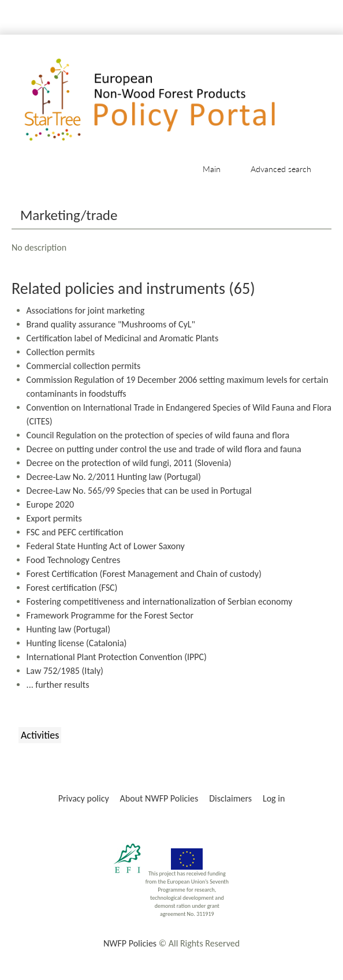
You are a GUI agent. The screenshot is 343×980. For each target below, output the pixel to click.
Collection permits (61, 352)
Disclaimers (230, 798)
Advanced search (281, 169)
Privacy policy (84, 798)
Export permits (54, 518)
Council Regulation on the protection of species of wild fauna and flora (158, 435)
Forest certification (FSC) (72, 588)
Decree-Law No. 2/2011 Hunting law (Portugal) (114, 477)
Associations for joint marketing (86, 310)
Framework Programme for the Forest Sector (110, 615)
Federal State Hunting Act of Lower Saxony (106, 546)
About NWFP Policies (159, 798)
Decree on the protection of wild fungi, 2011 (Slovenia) (129, 463)
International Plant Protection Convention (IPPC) (117, 657)
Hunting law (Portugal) (68, 629)
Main (212, 169)
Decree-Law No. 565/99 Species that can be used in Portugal (139, 491)
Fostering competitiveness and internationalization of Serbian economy (160, 601)
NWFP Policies (130, 943)
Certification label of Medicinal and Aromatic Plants (123, 338)
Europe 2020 (50, 504)
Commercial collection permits (84, 366)
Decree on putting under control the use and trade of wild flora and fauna (164, 449)
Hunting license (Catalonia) (77, 643)
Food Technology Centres (74, 560)
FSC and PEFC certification (75, 532)
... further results (58, 685)
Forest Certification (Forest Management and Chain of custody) (144, 574)
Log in (274, 798)
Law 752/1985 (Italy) (65, 671)
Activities (40, 735)
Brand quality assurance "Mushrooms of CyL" (111, 324)
